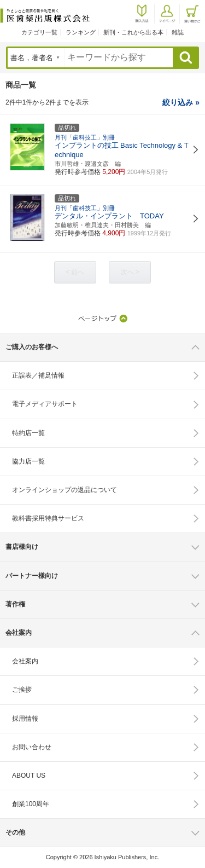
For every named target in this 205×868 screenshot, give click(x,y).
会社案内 (25, 661)
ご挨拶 (22, 690)
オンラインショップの (65, 490)
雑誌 (178, 32)
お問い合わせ (32, 747)
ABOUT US (29, 776)
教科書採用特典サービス (48, 518)
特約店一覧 (28, 433)
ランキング (81, 32)
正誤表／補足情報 (38, 375)
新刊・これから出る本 (133, 32)
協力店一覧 (28, 461)
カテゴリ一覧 (39, 32)
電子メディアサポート (45, 404)
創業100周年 (31, 804)
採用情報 (25, 719)
